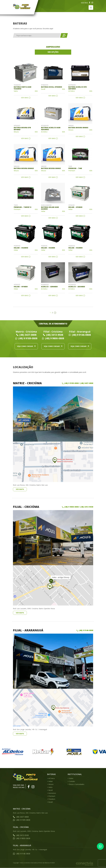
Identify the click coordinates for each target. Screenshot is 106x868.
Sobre (71, 778)
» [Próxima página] (55, 313)
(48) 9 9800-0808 (53, 338)
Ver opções (53, 52)
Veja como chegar (26, 346)
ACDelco (52, 778)
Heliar (51, 781)
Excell (50, 802)
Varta (50, 787)
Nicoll (50, 790)
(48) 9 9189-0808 (26, 338)
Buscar (64, 35)
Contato (72, 781)
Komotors (52, 793)
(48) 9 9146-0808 (80, 335)
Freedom (52, 799)
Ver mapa (20, 489)
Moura (51, 784)
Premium (52, 796)
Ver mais (25, 98)
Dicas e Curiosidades (77, 784)
